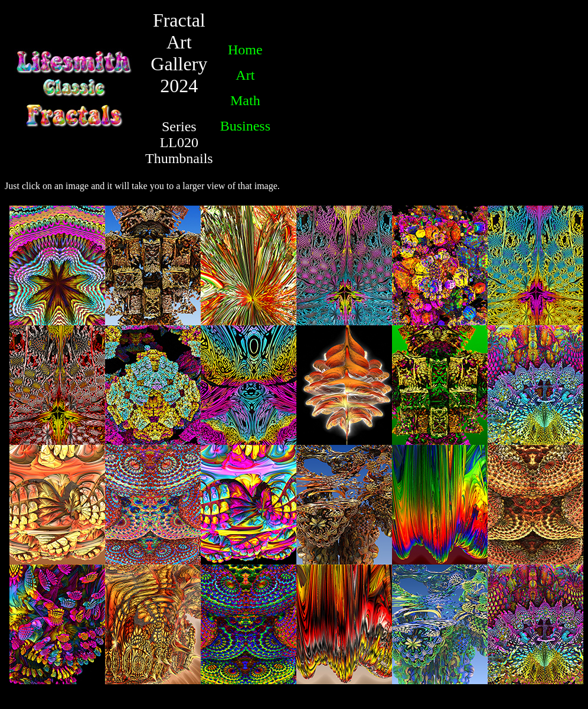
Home (245, 50)
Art (245, 75)
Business (245, 126)
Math (245, 100)
